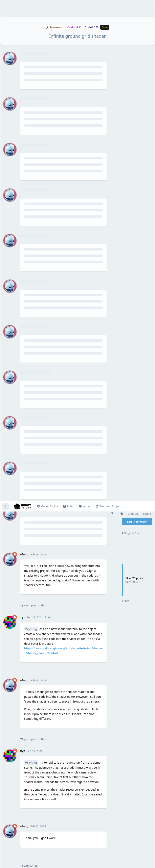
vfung (33, 128)
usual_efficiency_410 (43, 749)
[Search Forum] (112, 12)
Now (125, 100)
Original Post (131, 32)
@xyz (35, 677)
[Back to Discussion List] (5, 5)
